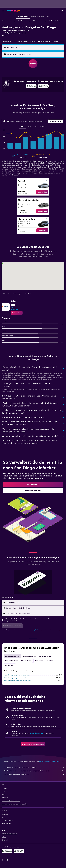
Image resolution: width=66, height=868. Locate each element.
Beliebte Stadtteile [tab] (12, 661)
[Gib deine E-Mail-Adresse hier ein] (35, 614)
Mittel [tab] (29, 127)
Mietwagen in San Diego (48, 21)
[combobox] (8, 42)
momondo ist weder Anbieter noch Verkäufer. (34, 767)
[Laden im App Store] (43, 86)
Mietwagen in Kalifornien (32, 21)
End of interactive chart (2, 149)
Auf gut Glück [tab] (10, 665)
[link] (42, 192)
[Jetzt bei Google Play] (31, 86)
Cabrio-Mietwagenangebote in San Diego (18, 681)
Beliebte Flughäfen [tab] (46, 656)
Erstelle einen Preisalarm (37, 733)
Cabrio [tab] (43, 127)
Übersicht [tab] (6, 294)
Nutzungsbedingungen (36, 630)
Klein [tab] (23, 127)
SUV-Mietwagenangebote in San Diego (17, 678)
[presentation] (43, 86)
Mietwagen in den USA (16, 21)
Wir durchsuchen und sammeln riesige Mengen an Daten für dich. (34, 771)
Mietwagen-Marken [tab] (30, 656)
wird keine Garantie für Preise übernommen (51, 762)
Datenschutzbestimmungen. (54, 630)
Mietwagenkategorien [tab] (13, 656)
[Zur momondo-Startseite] (13, 11)
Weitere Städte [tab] (26, 661)
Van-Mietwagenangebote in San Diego (17, 675)
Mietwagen (5, 21)
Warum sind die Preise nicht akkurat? (34, 774)
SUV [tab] (36, 127)
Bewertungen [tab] (17, 294)
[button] (3, 11)
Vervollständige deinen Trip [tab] (44, 661)
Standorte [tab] (28, 294)
